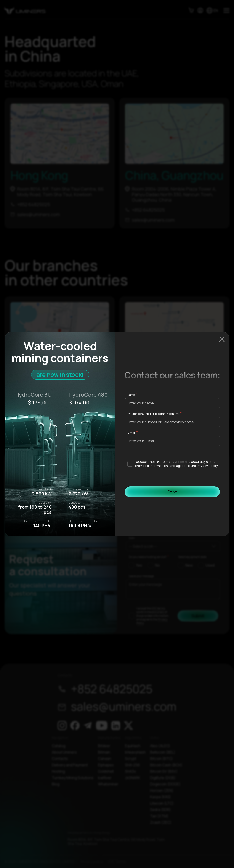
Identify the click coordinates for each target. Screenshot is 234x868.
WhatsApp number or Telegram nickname (153, 414)
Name (131, 395)
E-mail (131, 433)
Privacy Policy (207, 466)
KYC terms (163, 462)
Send (172, 492)
